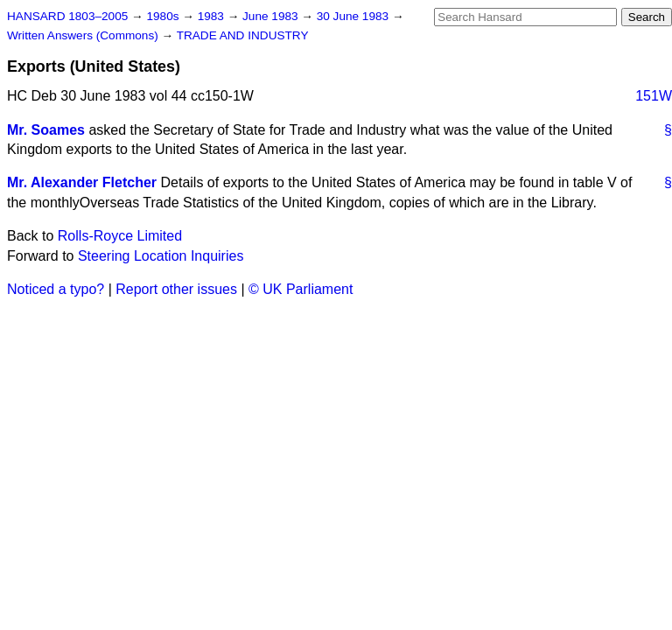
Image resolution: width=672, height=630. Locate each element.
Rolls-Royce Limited (120, 236)
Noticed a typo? (56, 289)
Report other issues (176, 289)
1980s (164, 16)
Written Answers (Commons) (84, 35)
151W (654, 96)
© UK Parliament (301, 289)
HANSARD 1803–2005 (67, 16)
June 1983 (272, 16)
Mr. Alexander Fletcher (82, 182)
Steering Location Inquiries (161, 256)
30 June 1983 (354, 16)
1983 (213, 16)
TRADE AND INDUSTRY (243, 35)
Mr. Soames (46, 130)
